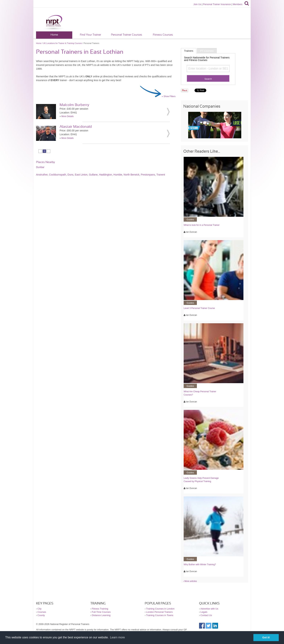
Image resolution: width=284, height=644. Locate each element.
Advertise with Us (209, 609)
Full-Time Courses (101, 612)
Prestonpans (148, 175)
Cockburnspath (58, 175)
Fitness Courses (163, 35)
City (39, 609)
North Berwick (131, 175)
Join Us (197, 4)
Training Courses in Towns (160, 615)
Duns (71, 175)
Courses (42, 612)
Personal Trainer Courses (127, 35)
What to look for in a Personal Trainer (202, 225)
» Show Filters (169, 96)
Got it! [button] (266, 637)
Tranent (161, 175)
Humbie (118, 175)
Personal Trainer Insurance (217, 4)
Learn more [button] (117, 637)
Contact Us (206, 615)
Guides (190, 220)
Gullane (93, 175)
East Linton (81, 175)
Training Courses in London (160, 609)
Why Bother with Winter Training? (200, 564)
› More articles (190, 581)
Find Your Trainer (90, 35)
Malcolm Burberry (74, 105)
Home (54, 35)
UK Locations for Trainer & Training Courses (63, 43)
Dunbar (40, 167)
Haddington (106, 175)
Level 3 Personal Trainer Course (199, 308)
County (41, 615)
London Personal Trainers (159, 612)
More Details (67, 116)
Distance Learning (101, 615)
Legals (204, 612)
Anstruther (42, 175)
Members (238, 4)
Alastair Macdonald (76, 127)
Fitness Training (100, 609)
